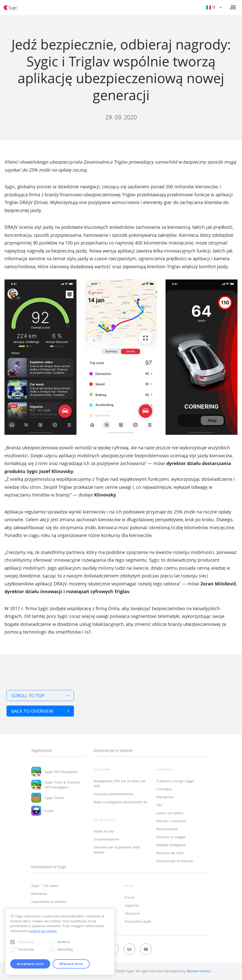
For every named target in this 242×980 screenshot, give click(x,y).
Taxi (159, 805)
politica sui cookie (43, 931)
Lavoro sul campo (170, 813)
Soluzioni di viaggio (171, 837)
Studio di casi (104, 831)
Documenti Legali (138, 921)
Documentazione (106, 839)
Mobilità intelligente (171, 845)
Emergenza (165, 797)
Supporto (132, 905)
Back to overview (40, 711)
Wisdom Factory (199, 971)
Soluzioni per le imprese (175, 861)
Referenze (39, 894)
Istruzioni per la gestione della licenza (117, 850)
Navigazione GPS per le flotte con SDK (120, 783)
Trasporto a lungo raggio (175, 781)
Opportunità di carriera (49, 902)
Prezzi (130, 897)
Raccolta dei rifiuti (170, 853)
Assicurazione (167, 829)
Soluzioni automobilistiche (113, 794)
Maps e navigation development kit (121, 802)
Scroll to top (40, 696)
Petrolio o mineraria (171, 821)
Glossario (132, 913)
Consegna (164, 789)
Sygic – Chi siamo (45, 886)
